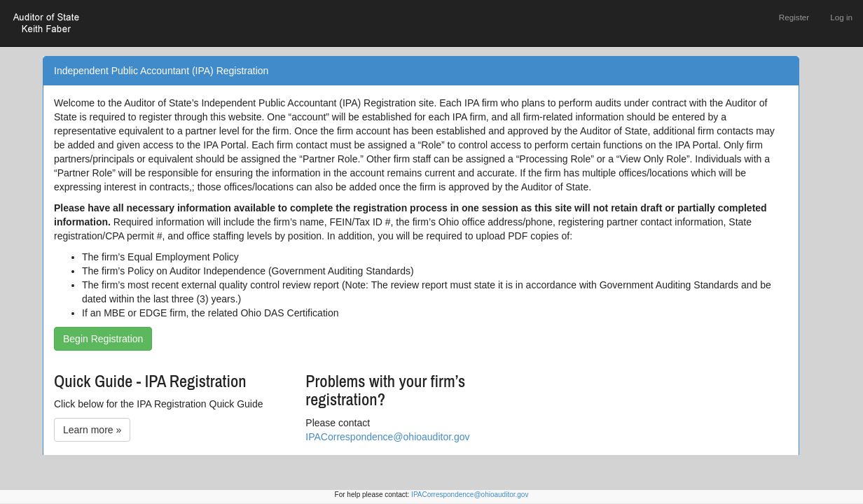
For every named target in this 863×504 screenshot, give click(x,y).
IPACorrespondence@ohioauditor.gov (387, 437)
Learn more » (92, 430)
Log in (841, 17)
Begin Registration (103, 339)
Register (794, 17)
